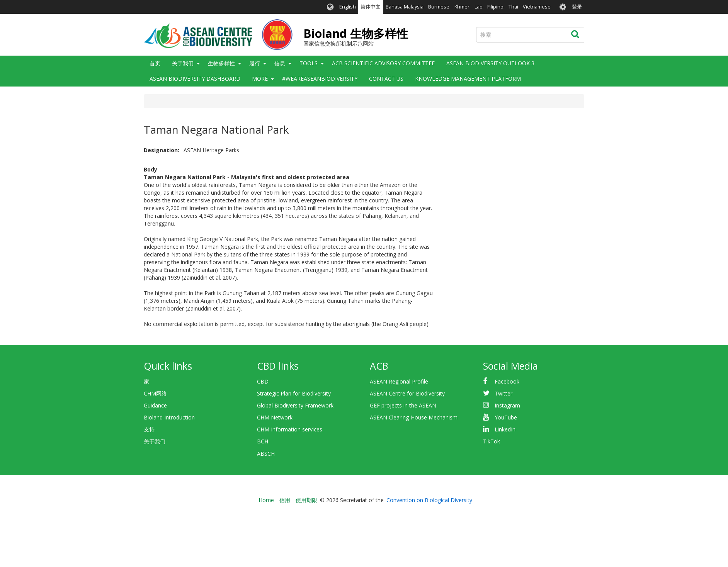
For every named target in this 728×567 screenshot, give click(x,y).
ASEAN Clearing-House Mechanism (414, 417)
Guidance (155, 405)
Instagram (507, 405)
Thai (513, 7)
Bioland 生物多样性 (356, 33)
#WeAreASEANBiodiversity (320, 79)
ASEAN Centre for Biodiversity (407, 393)
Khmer (462, 7)
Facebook (507, 381)
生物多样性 (221, 63)
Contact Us (386, 79)
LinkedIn (505, 429)
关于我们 (183, 63)
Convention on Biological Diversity (429, 500)
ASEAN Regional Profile (399, 381)
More (260, 79)
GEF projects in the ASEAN (403, 405)
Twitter (503, 393)
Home (266, 500)
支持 (149, 429)
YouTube (506, 417)
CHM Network (275, 417)
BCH (263, 441)
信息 (280, 63)
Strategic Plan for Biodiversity (294, 393)
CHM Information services (290, 429)
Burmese (439, 7)
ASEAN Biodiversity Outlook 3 (490, 63)
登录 (577, 7)
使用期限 (306, 500)
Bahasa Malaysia (405, 7)
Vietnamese (537, 7)
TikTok (492, 441)
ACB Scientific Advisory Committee (383, 63)
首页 (155, 63)
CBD (263, 381)
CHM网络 (155, 393)
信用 (285, 500)
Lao (479, 7)
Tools (309, 63)
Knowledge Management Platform (468, 79)
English (348, 7)
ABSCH (266, 454)
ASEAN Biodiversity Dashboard (195, 79)
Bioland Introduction (169, 417)
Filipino (495, 7)
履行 (255, 63)
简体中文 (371, 7)
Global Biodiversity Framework (295, 405)
